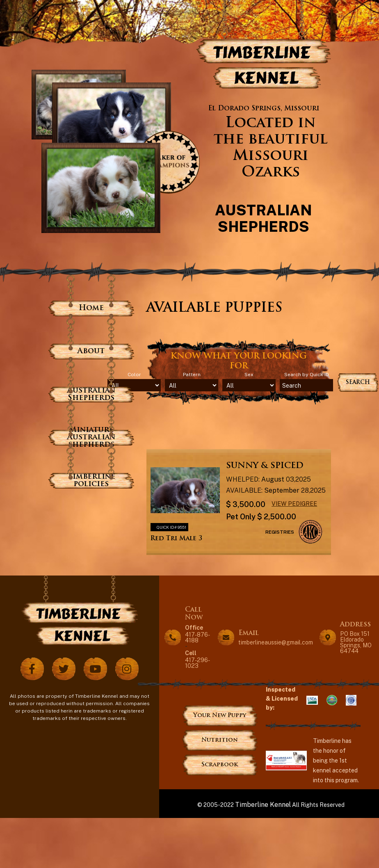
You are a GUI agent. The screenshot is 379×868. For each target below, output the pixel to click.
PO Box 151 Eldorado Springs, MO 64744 (356, 642)
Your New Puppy (220, 716)
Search (358, 383)
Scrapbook (220, 765)
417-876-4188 (198, 634)
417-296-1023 (198, 659)
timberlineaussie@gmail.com (276, 642)
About (91, 351)
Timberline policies (91, 481)
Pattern (192, 375)
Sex (249, 375)
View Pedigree (294, 504)
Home (91, 308)
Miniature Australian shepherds (91, 437)
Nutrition (220, 740)
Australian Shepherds (91, 394)
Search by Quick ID (307, 375)
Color (134, 375)
